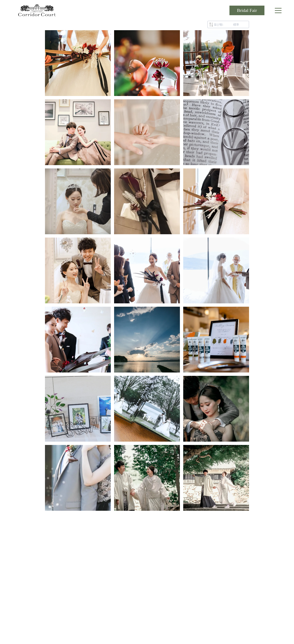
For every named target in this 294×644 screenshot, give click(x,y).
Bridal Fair (247, 10)
